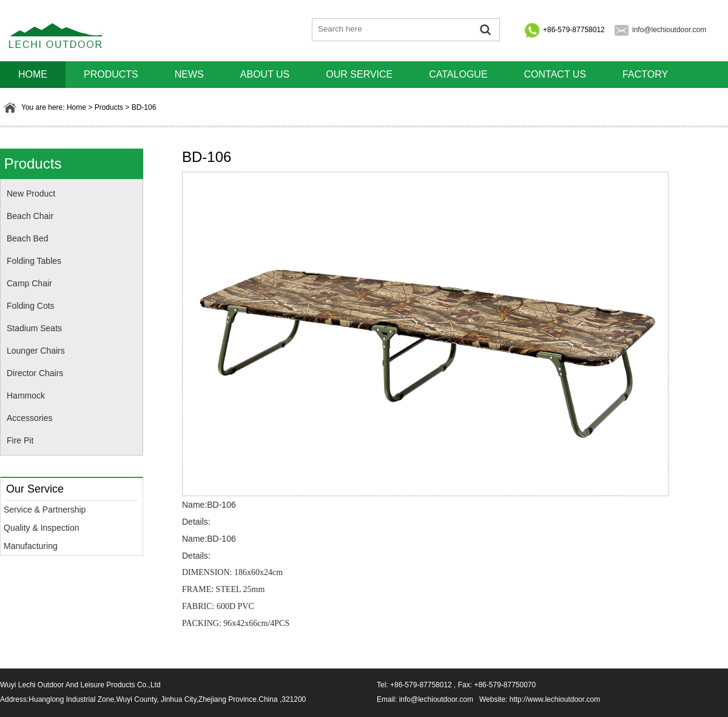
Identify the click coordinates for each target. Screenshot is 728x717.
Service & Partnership (45, 510)
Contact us (555, 74)
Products (111, 74)
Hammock (26, 396)
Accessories (29, 418)
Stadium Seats (34, 328)
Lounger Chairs (36, 351)
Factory (645, 74)
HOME (33, 74)
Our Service (359, 74)
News (189, 74)
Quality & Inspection (42, 528)
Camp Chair (29, 283)
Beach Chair (30, 216)
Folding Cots (31, 306)
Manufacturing (31, 546)
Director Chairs (35, 373)
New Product (31, 194)
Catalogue (458, 74)
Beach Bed (28, 238)
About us (265, 74)
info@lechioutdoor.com (669, 30)
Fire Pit (20, 440)
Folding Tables (34, 261)
